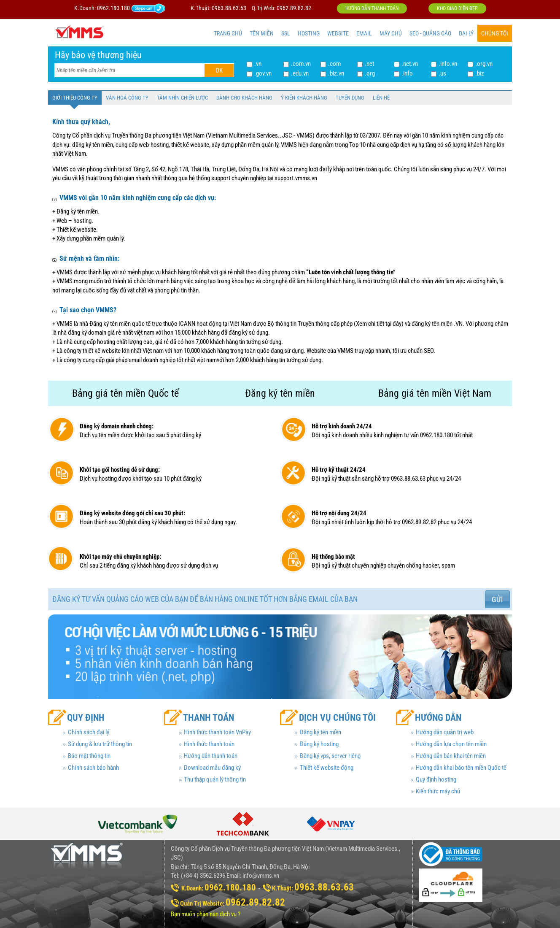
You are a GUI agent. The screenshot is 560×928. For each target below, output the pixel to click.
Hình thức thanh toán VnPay (217, 732)
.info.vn (448, 64)
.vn (258, 64)
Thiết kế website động (327, 768)
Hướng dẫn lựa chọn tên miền (451, 744)
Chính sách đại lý (89, 732)
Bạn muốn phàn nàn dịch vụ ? (206, 914)
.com (334, 64)
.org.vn (484, 64)
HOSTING (309, 33)
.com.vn (301, 64)
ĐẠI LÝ (466, 33)
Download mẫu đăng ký (212, 768)
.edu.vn (300, 73)
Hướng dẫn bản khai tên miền (451, 756)
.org (370, 73)
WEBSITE (338, 33)
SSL (286, 33)
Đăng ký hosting (319, 744)
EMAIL (364, 33)
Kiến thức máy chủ (438, 791)
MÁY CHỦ (391, 33)
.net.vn (410, 64)
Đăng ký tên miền (320, 732)
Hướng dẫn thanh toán (372, 8)
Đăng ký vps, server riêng (330, 756)
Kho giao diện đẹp (457, 8)
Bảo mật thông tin (89, 756)
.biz (480, 73)
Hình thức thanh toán (209, 744)
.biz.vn (336, 73)
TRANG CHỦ (228, 33)
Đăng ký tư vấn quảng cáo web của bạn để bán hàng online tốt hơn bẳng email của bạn (205, 599)
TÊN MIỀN (262, 33)
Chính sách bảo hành (93, 768)
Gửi (497, 599)
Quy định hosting (436, 779)
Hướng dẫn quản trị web (445, 732)
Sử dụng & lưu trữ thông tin (100, 744)
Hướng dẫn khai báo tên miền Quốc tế (461, 768)
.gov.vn (263, 73)
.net (369, 64)
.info (407, 73)
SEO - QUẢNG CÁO (430, 33)
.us (442, 73)
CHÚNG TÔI (495, 33)
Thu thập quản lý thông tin (215, 779)
